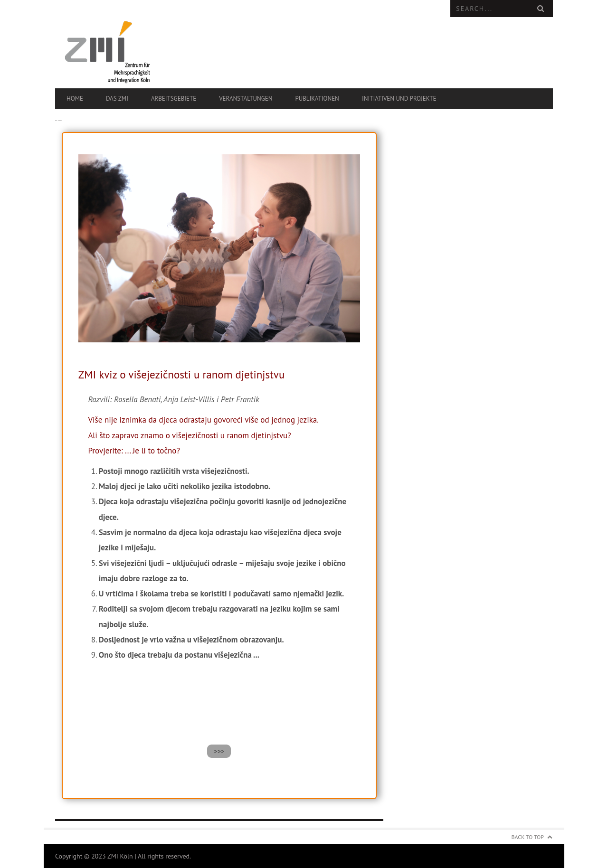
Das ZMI (117, 99)
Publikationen (317, 99)
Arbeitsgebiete (174, 99)
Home (75, 99)
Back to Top (528, 837)
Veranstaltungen (246, 99)
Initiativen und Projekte (399, 99)
